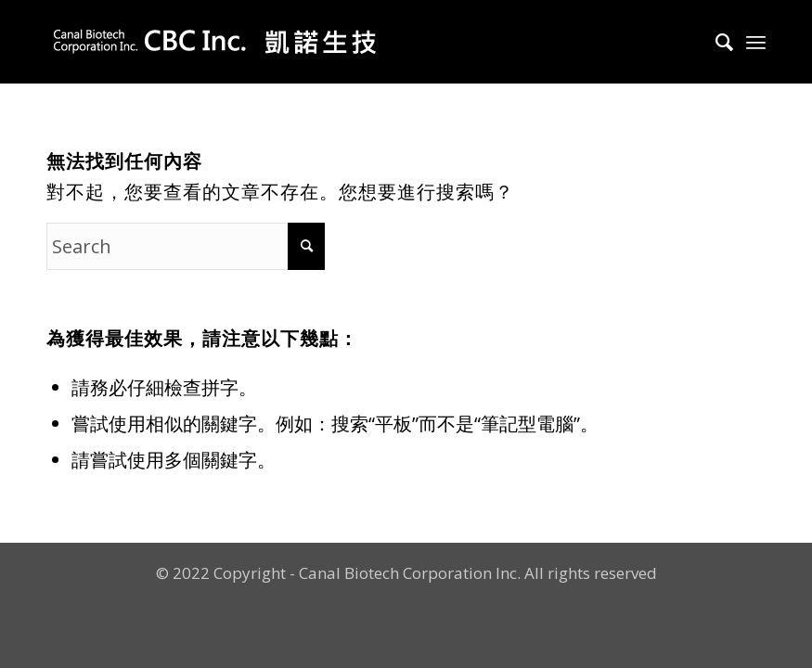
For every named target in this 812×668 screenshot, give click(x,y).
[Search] (715, 42)
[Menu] (756, 42)
